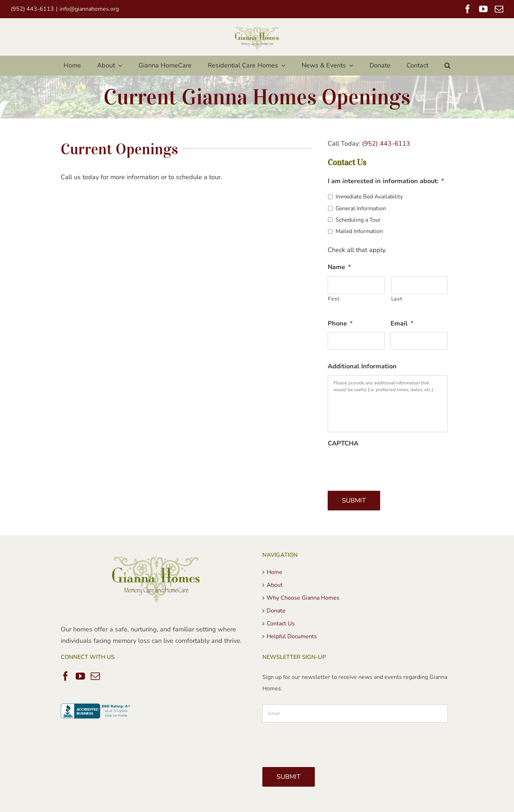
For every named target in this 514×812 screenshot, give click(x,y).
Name (339, 267)
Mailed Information (359, 231)
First (334, 299)
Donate (276, 611)
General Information (361, 208)
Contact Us (281, 624)
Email (402, 324)
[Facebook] (65, 676)
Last (397, 299)
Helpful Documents (292, 636)
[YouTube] (80, 676)
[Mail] (95, 676)
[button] (448, 65)
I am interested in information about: (386, 181)
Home (274, 572)
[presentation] (382, 466)
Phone (340, 324)
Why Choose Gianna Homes (303, 598)
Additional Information (362, 366)
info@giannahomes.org (89, 9)
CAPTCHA (343, 443)
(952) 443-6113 (386, 143)
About (275, 585)
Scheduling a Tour (358, 220)
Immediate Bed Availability (369, 197)
